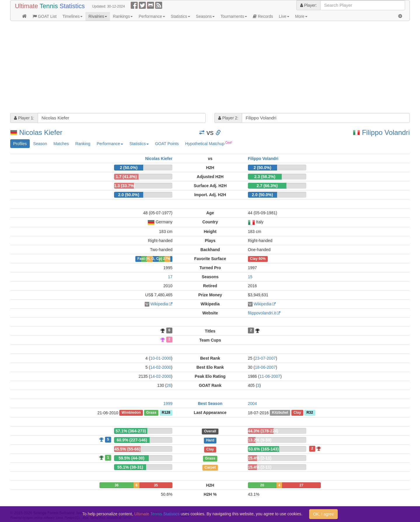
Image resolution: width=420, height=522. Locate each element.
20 (262, 485)
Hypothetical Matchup (209, 143)
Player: (308, 5)
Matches (61, 144)
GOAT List (45, 16)
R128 (166, 413)
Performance (152, 16)
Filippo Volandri (386, 132)
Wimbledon (131, 413)
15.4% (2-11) (260, 458)
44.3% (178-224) (263, 431)
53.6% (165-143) (263, 449)
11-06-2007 (270, 376)
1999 (168, 403)
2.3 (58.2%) (265, 177)
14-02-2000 (161, 367)
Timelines (72, 16)
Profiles (20, 144)
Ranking (83, 144)
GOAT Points (167, 144)
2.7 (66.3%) (267, 186)
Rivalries (98, 16)
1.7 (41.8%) (126, 177)
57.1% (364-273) (131, 431)
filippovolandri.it (262, 313)
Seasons (205, 16)
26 (169, 385)
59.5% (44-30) (131, 458)
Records (263, 16)
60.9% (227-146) (132, 440)
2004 (252, 403)
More (301, 16)
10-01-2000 (161, 358)
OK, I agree (323, 514)
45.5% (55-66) (127, 449)
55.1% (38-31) (130, 467)
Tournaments (234, 16)
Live (284, 16)
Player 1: (24, 118)
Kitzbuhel (280, 413)
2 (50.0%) (129, 168)
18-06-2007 (265, 367)
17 (170, 277)
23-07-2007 (265, 358)
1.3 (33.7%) (125, 186)
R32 (310, 413)
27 (301, 485)
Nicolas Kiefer (41, 132)
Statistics (181, 16)
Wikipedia (159, 304)
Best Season (210, 403)
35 (156, 485)
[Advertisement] (185, 68)
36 (117, 485)
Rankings (123, 16)
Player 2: (228, 118)
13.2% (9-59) (260, 440)
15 (250, 277)
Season (40, 144)
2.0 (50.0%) (129, 195)
